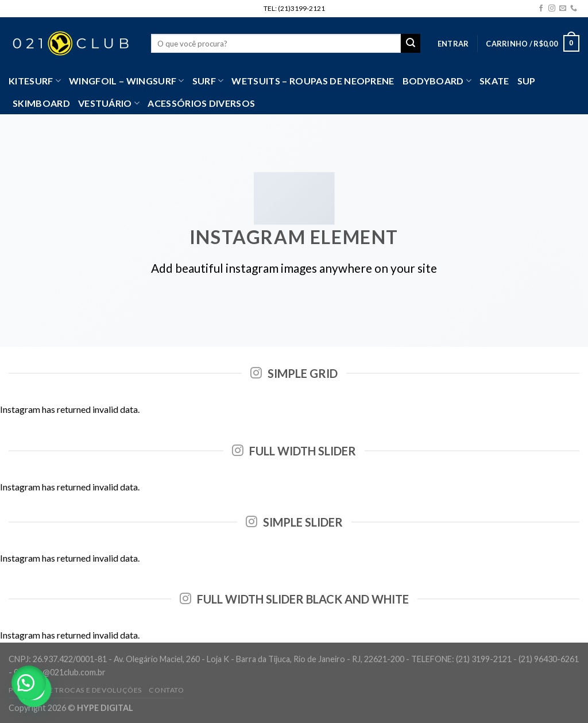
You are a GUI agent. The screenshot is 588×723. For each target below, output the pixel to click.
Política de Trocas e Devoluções (75, 690)
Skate (494, 81)
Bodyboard (437, 81)
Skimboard (41, 103)
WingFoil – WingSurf (127, 81)
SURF (208, 81)
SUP (527, 81)
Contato (166, 690)
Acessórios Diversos (201, 103)
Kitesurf (35, 81)
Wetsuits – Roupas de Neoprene (313, 81)
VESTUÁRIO (109, 103)
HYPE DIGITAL (105, 708)
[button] (29, 683)
